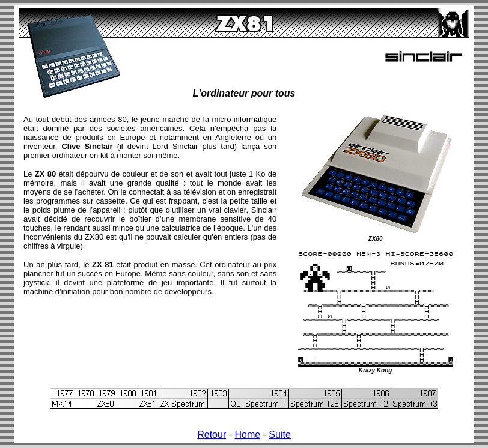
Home (247, 434)
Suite (279, 434)
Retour (212, 434)
